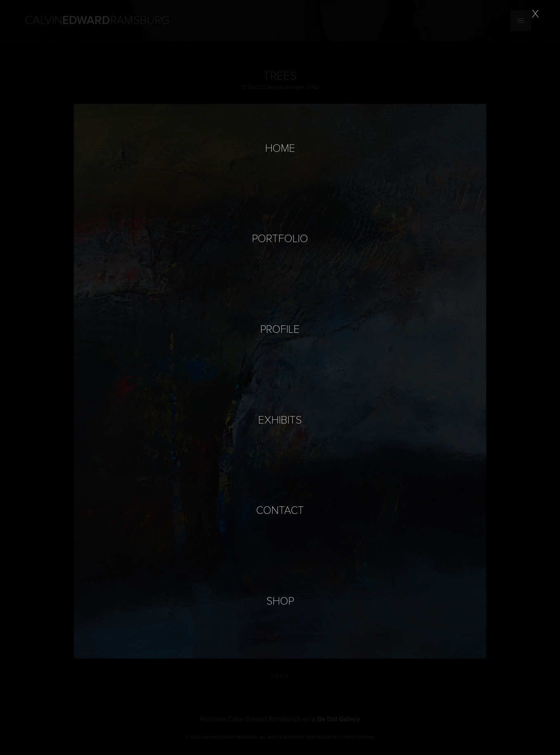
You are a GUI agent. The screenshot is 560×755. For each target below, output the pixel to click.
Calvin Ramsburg (97, 21)
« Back (280, 676)
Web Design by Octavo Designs (340, 737)
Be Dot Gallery (339, 719)
